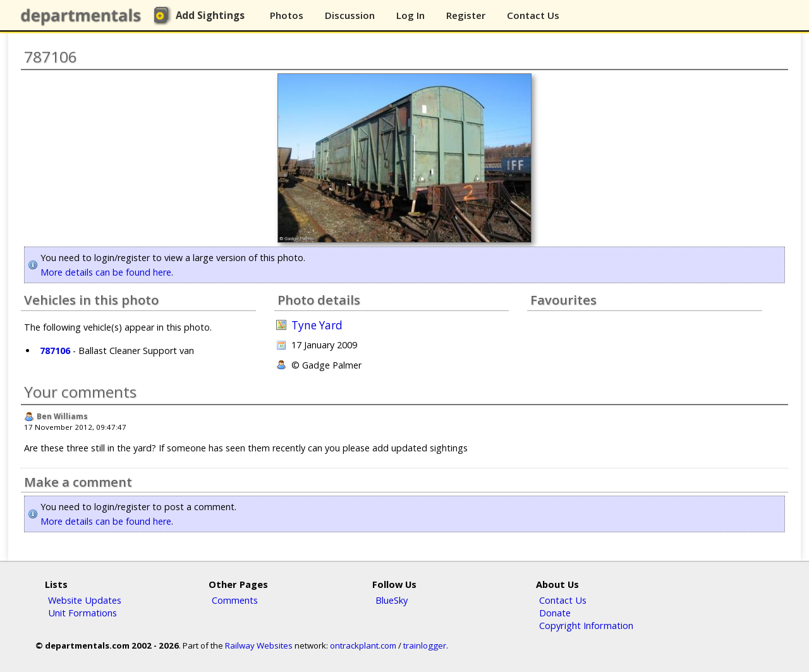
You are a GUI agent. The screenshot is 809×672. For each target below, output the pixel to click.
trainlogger (425, 645)
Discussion (350, 15)
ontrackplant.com (363, 645)
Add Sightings (210, 15)
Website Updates (85, 600)
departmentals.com (83, 16)
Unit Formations (82, 613)
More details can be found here (106, 272)
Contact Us (533, 15)
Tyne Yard (317, 325)
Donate (555, 613)
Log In (411, 15)
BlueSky (392, 600)
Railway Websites (259, 645)
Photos (287, 15)
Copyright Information (586, 625)
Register (466, 15)
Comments (235, 600)
